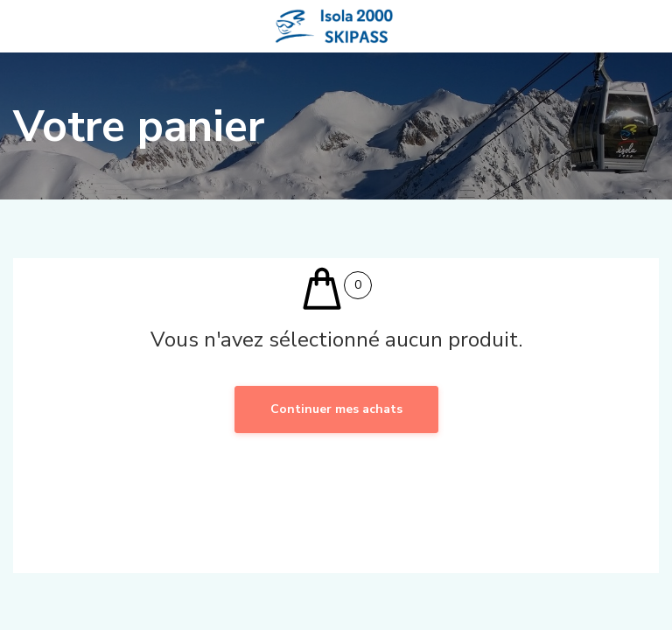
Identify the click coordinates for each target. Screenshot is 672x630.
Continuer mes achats (336, 409)
